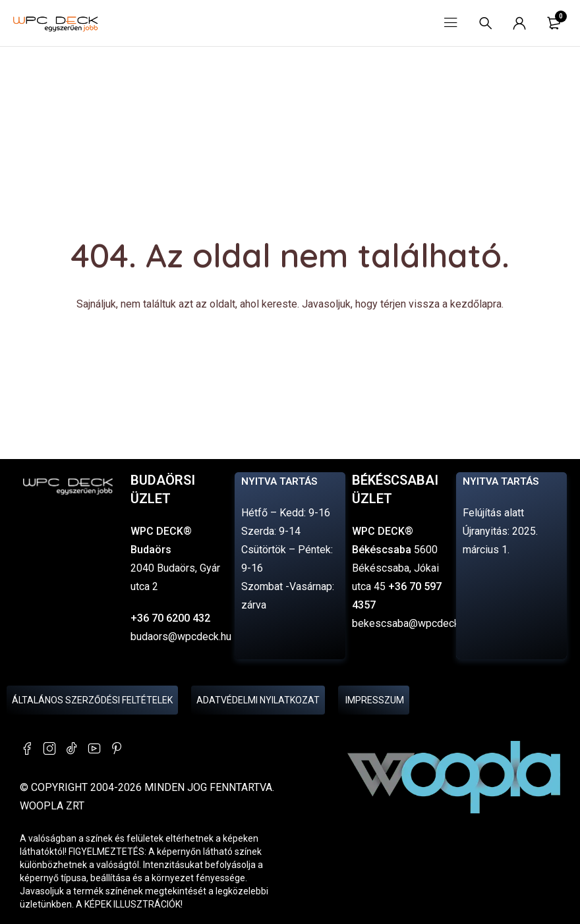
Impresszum (374, 700)
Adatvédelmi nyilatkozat (258, 700)
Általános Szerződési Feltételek (92, 700)
